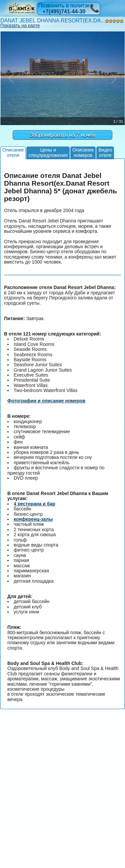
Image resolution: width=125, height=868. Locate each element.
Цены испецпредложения (48, 152)
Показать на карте (20, 25)
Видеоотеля (105, 152)
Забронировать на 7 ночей (62, 135)
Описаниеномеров (83, 152)
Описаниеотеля (13, 152)
